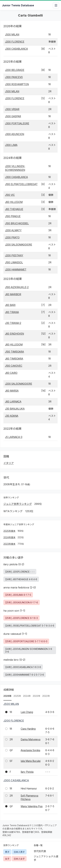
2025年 (17, 696)
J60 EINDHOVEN (14, 334)
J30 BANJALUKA (15, 409)
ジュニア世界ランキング (18, 504)
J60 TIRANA (12, 312)
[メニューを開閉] (56, 5)
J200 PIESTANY (14, 256)
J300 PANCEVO (14, 77)
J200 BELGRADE (15, 70)
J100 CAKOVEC (14, 366)
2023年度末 (9, 544)
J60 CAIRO (11, 373)
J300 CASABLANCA (16, 49)
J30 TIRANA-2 (13, 323)
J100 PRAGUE (13, 216)
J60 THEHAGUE (14, 209)
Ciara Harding (28, 729)
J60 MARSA (12, 391)
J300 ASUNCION (15, 134)
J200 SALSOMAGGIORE (19, 245)
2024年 (27, 696)
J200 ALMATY (13, 230)
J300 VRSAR (12, 109)
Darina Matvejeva (30, 739)
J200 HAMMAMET (16, 270)
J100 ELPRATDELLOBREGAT (21, 184)
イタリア (9, 463)
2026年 (7, 696)
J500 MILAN (12, 35)
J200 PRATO (12, 238)
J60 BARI (10, 305)
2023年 (37, 696)
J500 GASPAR (13, 116)
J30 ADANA (12, 416)
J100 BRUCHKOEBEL (17, 223)
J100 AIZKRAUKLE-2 (17, 287)
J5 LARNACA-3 (14, 437)
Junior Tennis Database (18, 5)
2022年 (46, 696)
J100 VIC (10, 195)
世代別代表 (40, 851)
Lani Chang (27, 712)
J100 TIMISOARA (14, 352)
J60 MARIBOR (13, 294)
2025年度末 (9, 531)
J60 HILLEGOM (14, 202)
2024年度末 (9, 537)
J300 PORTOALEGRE (17, 124)
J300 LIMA (11, 145)
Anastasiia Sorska (30, 750)
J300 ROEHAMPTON (17, 84)
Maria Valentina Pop (32, 806)
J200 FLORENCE (15, 42)
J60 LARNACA (13, 402)
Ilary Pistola (27, 772)
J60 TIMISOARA (14, 359)
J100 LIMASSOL (14, 262)
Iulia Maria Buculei (31, 761)
